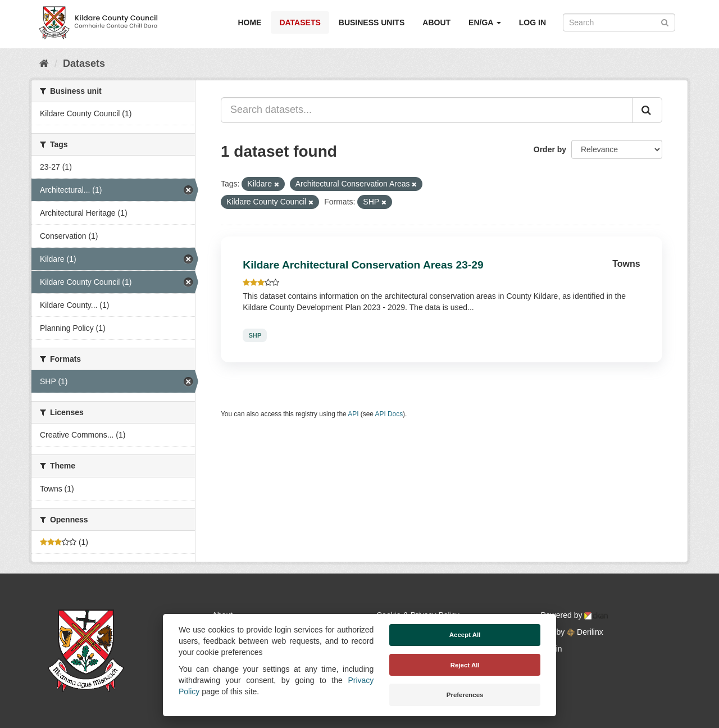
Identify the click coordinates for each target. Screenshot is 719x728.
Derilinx (585, 632)
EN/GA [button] (485, 22)
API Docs (389, 414)
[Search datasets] (619, 22)
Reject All (465, 665)
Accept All (465, 635)
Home (249, 22)
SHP (255, 335)
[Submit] (665, 22)
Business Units (372, 22)
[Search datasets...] (427, 110)
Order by (550, 149)
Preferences (465, 695)
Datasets (300, 22)
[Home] (44, 63)
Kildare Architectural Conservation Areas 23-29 (363, 265)
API (353, 414)
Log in (533, 22)
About (436, 22)
